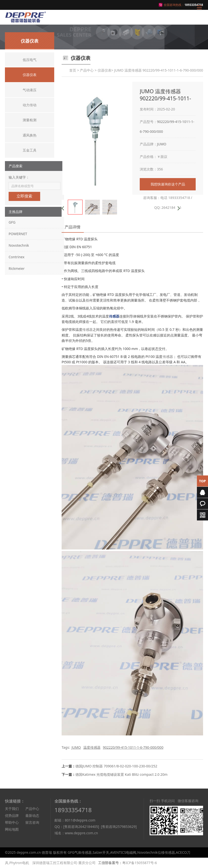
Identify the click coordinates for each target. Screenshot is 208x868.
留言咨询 (32, 822)
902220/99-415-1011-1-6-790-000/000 (133, 747)
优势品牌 (12, 815)
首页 (73, 70)
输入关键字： (19, 177)
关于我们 (12, 809)
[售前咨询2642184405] (81, 827)
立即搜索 (24, 196)
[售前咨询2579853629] (119, 827)
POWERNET (18, 234)
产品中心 (87, 70)
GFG (12, 222)
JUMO (162, 144)
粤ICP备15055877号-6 (140, 863)
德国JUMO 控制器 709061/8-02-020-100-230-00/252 (116, 766)
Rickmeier (17, 268)
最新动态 (32, 815)
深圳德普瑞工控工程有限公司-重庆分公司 (64, 863)
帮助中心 (12, 822)
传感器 (87, 329)
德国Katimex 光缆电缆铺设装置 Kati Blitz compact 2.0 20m (121, 774)
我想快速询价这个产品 (168, 184)
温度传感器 (92, 747)
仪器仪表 (104, 70)
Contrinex (17, 257)
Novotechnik (19, 245)
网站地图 (12, 829)
